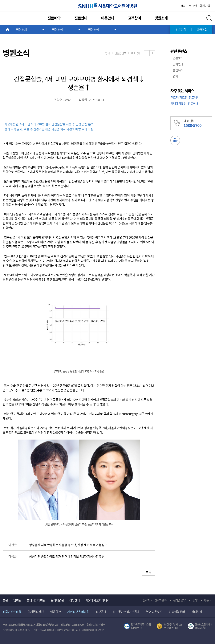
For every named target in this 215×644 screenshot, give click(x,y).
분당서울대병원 (36, 600)
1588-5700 (78, 625)
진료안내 (81, 18)
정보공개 (101, 612)
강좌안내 (178, 64)
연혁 (175, 76)
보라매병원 (57, 600)
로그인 (193, 6)
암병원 (17, 600)
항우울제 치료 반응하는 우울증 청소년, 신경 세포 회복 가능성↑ (68, 545)
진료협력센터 (177, 612)
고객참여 (134, 18)
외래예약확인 (178, 103)
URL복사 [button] (136, 53)
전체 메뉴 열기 (6, 18)
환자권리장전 (36, 612)
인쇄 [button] (107, 53)
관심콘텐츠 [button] (120, 53)
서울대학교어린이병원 (107, 6)
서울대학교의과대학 (97, 600)
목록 (148, 572)
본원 (5, 600)
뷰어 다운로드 (154, 612)
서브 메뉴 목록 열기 (66, 30)
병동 (206, 600)
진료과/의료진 (179, 97)
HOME (12, 30)
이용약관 (55, 612)
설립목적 (178, 70)
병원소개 (161, 18)
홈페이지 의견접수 (96, 625)
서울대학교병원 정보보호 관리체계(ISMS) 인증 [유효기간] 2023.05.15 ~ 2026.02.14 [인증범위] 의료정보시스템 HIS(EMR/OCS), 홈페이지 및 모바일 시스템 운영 (200, 626)
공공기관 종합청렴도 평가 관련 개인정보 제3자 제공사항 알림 (67, 556)
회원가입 (205, 6)
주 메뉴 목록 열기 (30, 30)
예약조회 (202, 30)
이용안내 (107, 18)
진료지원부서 (161, 600)
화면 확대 (155, 53)
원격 (183, 6)
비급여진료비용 (12, 612)
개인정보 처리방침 (78, 612)
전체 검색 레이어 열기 (209, 18)
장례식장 (197, 612)
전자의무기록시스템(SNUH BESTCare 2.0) (137, 626)
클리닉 (196, 600)
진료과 (146, 600)
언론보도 (178, 58)
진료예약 (54, 18)
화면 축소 (150, 53)
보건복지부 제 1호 (169, 626)
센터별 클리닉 (180, 600)
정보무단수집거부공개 (126, 612)
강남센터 (75, 600)
